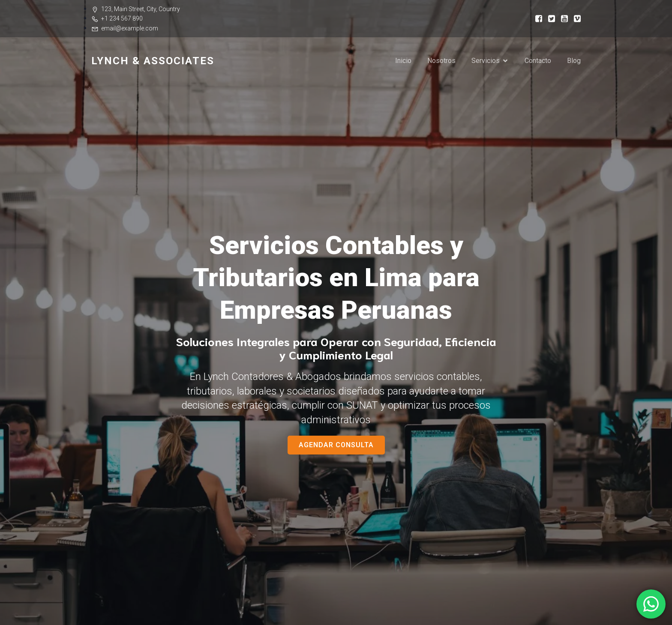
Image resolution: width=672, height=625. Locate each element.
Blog (574, 61)
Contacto (538, 61)
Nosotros (441, 61)
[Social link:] (536, 18)
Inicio (403, 61)
